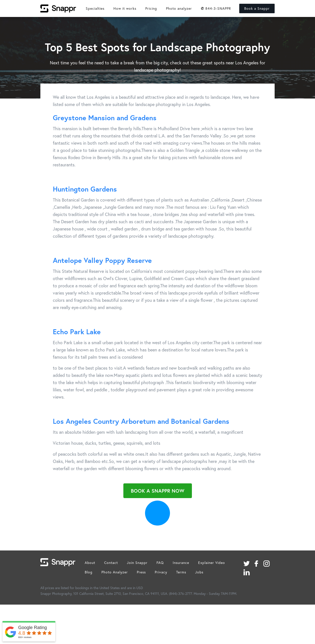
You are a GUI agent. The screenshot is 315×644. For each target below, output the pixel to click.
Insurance (181, 563)
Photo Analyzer (115, 572)
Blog (89, 572)
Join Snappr (137, 563)
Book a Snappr (257, 8)
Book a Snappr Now (158, 491)
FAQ (160, 563)
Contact (111, 563)
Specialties (95, 8)
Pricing (151, 8)
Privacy (161, 572)
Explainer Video (212, 563)
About (90, 563)
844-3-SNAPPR (216, 8)
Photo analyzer (179, 8)
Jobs (199, 572)
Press (141, 572)
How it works (125, 8)
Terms (181, 572)
